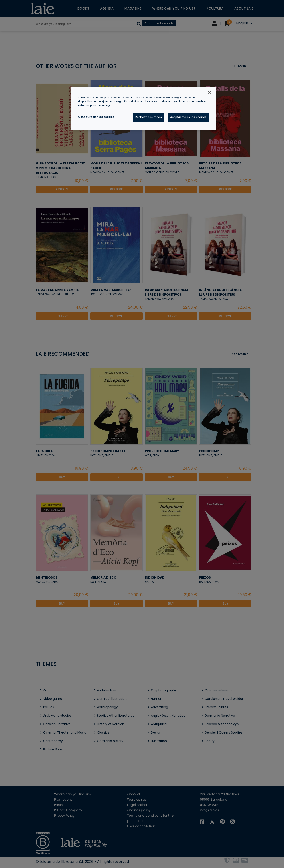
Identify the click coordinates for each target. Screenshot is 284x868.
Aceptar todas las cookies (188, 117)
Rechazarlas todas (149, 117)
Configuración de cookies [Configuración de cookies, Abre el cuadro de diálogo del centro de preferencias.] (96, 117)
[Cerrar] (209, 92)
